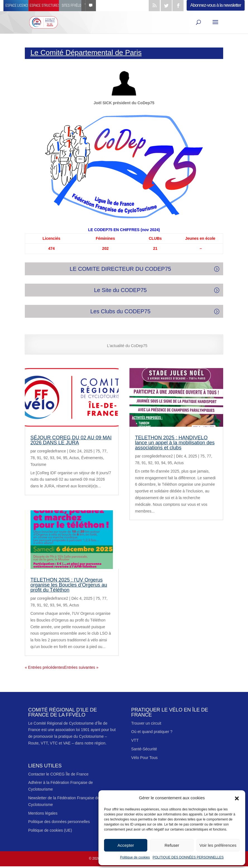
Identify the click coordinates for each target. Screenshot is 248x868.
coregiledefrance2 (53, 598)
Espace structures (49, 5)
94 (59, 458)
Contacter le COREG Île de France (58, 774)
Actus (74, 458)
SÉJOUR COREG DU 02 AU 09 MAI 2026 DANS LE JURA (71, 440)
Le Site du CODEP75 (120, 290)
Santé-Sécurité (144, 749)
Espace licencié (18, 5)
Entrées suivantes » (81, 667)
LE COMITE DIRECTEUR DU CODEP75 (120, 269)
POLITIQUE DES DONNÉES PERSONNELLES (188, 857)
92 (46, 458)
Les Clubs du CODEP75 (121, 311)
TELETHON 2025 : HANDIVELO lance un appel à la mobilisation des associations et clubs (175, 443)
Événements (92, 458)
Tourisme (38, 464)
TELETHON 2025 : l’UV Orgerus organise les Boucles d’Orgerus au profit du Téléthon (69, 585)
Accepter (126, 845)
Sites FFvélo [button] (79, 5)
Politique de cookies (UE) (50, 830)
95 (65, 458)
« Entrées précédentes (44, 667)
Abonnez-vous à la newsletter (216, 5)
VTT (135, 740)
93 (52, 458)
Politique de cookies (135, 857)
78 (33, 458)
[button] (237, 798)
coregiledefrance (52, 451)
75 (98, 451)
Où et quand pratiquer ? (152, 732)
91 (39, 458)
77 (104, 451)
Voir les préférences (218, 845)
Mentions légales (43, 813)
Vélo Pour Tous (144, 758)
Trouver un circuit (146, 723)
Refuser (172, 845)
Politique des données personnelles (59, 822)
